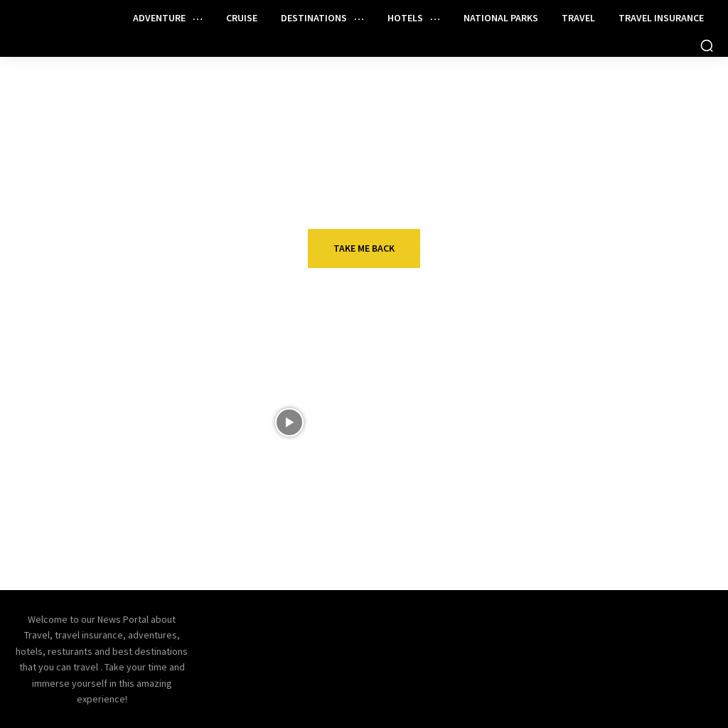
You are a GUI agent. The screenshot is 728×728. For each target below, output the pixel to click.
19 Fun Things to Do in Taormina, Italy (633, 425)
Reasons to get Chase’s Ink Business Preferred (401, 526)
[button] (707, 45)
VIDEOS (355, 398)
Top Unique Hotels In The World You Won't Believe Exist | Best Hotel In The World (398, 439)
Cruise (597, 500)
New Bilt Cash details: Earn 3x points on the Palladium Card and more (159, 534)
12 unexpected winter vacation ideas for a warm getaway (158, 432)
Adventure (609, 398)
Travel (112, 398)
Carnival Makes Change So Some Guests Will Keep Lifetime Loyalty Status (643, 534)
